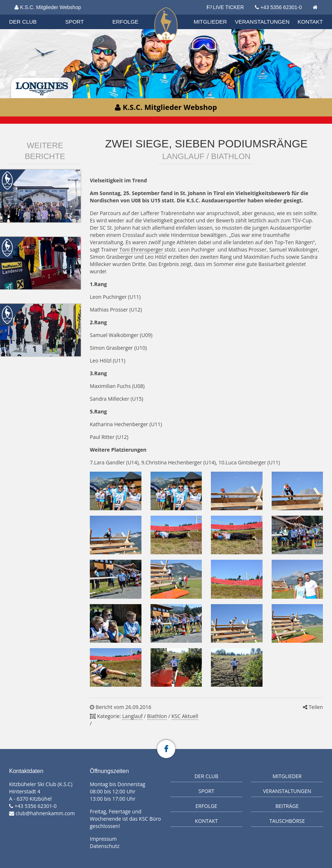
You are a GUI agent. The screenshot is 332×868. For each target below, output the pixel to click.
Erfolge (125, 22)
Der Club (23, 22)
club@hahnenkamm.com (45, 813)
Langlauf (132, 716)
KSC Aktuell (185, 716)
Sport (74, 22)
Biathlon (157, 716)
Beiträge (287, 806)
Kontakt (310, 22)
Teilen (313, 707)
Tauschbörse (287, 821)
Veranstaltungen (262, 22)
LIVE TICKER (225, 7)
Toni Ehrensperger (142, 249)
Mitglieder (210, 22)
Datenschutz (105, 846)
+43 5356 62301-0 (281, 7)
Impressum (103, 839)
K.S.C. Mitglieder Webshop (48, 7)
